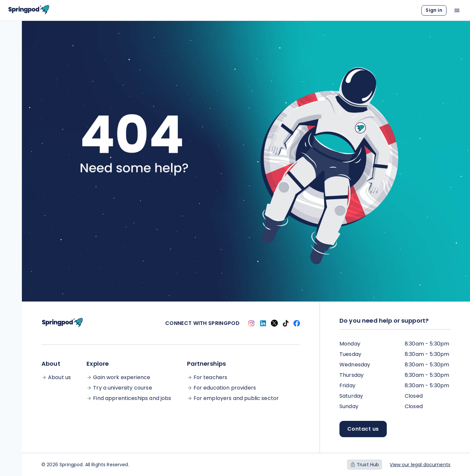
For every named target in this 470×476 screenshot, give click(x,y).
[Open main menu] (457, 10)
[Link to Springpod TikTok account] (286, 323)
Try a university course (122, 388)
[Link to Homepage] (29, 10)
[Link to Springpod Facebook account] (297, 323)
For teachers (211, 377)
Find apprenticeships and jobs (132, 398)
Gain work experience (122, 377)
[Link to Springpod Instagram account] (251, 323)
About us (59, 377)
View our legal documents (420, 465)
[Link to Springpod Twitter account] (274, 323)
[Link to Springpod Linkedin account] (263, 323)
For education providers (225, 388)
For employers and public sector (236, 398)
